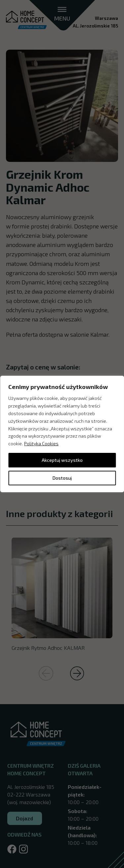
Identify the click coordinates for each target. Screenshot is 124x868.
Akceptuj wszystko (62, 460)
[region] (62, 434)
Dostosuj (62, 478)
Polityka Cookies (41, 443)
